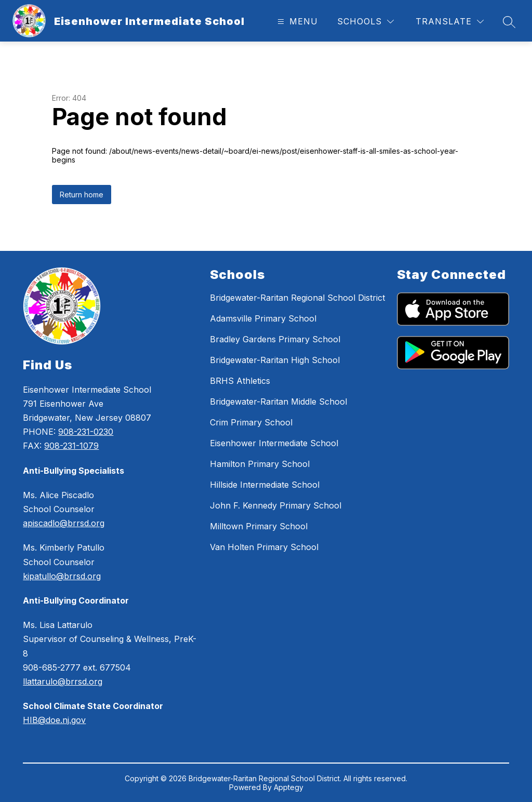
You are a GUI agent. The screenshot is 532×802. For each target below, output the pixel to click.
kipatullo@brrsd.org (62, 576)
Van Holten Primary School (264, 547)
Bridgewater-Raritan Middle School (278, 402)
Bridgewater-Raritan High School (275, 360)
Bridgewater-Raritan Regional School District (297, 298)
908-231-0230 (86, 432)
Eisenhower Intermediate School (274, 443)
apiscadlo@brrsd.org (64, 523)
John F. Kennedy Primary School (276, 505)
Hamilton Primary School (260, 464)
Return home (82, 195)
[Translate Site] (450, 22)
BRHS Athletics (240, 381)
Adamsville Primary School (263, 318)
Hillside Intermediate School (265, 485)
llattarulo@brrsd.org (63, 681)
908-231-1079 (71, 446)
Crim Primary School (251, 422)
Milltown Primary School (259, 526)
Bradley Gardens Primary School (275, 339)
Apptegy (289, 787)
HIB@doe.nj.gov (54, 720)
